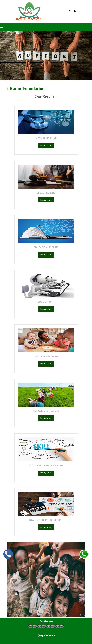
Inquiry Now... (46, 146)
